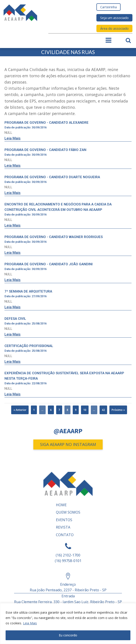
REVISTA (63, 527)
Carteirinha (108, 7)
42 (103, 410)
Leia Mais (30, 623)
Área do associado (114, 28)
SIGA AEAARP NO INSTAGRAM (68, 444)
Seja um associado (114, 18)
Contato (65, 535)
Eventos (64, 520)
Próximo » (118, 410)
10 (85, 410)
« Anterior (20, 410)
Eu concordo (68, 635)
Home (61, 505)
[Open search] (128, 40)
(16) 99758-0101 (68, 561)
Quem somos (68, 512)
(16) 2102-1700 (68, 555)
